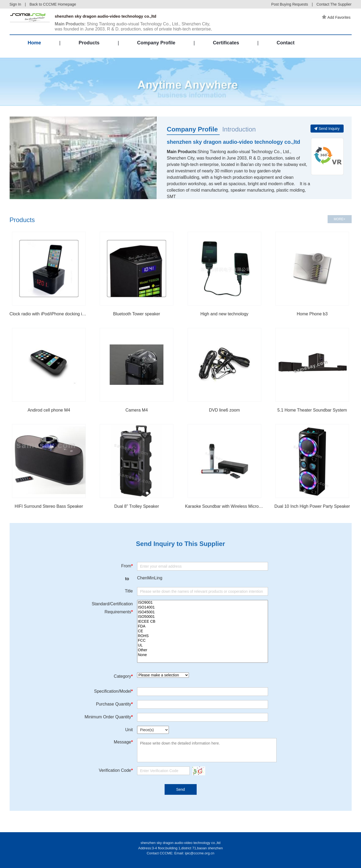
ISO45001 (203, 612)
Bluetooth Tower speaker (137, 314)
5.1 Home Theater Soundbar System (312, 410)
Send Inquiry (327, 129)
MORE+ (339, 219)
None (203, 655)
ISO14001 (203, 607)
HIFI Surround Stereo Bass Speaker (49, 506)
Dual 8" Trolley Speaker (137, 506)
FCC (203, 641)
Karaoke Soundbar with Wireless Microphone (225, 506)
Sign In (15, 4)
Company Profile (156, 46)
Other (203, 650)
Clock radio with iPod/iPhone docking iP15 (49, 314)
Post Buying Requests (290, 4)
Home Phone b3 (312, 314)
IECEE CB (203, 622)
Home (34, 46)
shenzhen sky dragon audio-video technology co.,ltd (233, 142)
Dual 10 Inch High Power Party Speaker (312, 506)
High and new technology (224, 314)
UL (203, 645)
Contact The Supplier (334, 4)
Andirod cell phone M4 (49, 410)
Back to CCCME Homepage (53, 4)
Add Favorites (337, 17)
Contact (286, 46)
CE (203, 631)
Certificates (226, 46)
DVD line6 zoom (224, 410)
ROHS (203, 636)
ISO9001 (203, 603)
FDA (203, 626)
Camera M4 (137, 410)
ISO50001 (203, 617)
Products (89, 46)
